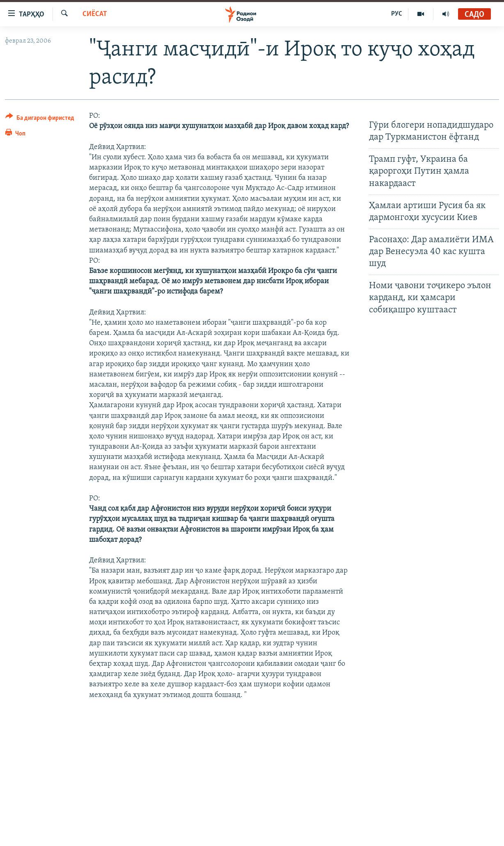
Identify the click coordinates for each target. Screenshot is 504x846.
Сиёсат (95, 14)
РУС (397, 14)
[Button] (40, 119)
